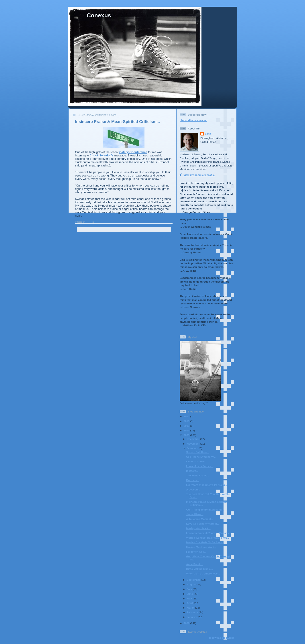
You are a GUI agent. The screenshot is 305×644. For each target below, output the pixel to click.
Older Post (163, 237)
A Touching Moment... (200, 519)
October (192, 448)
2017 (187, 416)
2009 (187, 435)
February (193, 612)
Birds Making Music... (199, 569)
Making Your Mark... (198, 528)
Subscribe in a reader (194, 120)
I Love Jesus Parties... (200, 466)
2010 (187, 430)
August (192, 584)
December (193, 439)
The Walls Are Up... (198, 475)
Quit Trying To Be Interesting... (205, 510)
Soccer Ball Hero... (198, 452)
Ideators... (192, 471)
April (190, 603)
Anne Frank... (194, 564)
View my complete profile (199, 175)
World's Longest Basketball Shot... (207, 538)
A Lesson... (193, 489)
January (192, 617)
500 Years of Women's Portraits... (207, 485)
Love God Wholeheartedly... (203, 524)
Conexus (99, 15)
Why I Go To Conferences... (203, 573)
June (190, 594)
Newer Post (85, 237)
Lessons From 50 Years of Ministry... (209, 533)
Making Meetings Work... (201, 547)
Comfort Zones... (196, 461)
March (191, 608)
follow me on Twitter (222, 638)
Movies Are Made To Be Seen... (205, 542)
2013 (187, 421)
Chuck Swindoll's (102, 155)
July (190, 589)
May (190, 598)
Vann (208, 134)
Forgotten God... (196, 552)
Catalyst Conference (133, 152)
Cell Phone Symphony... (201, 457)
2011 (187, 426)
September (194, 580)
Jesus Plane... (195, 514)
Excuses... (192, 480)
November (193, 444)
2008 (187, 623)
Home (124, 237)
